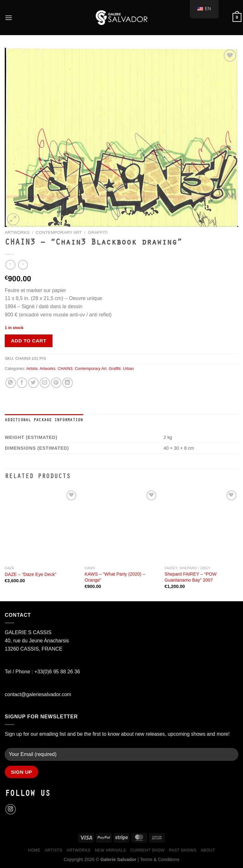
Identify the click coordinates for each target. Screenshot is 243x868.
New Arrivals (110, 850)
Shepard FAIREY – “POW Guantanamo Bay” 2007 (191, 577)
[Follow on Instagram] (11, 809)
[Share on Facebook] (22, 383)
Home (34, 850)
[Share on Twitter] (33, 383)
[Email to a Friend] (45, 383)
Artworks (17, 232)
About (208, 850)
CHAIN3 (65, 368)
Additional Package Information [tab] (44, 420)
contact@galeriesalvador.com (38, 694)
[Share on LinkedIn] (68, 383)
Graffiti (98, 232)
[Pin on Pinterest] (56, 383)
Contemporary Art (59, 232)
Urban (128, 368)
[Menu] (9, 18)
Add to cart (29, 341)
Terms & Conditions (160, 859)
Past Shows (183, 850)
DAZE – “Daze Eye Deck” (31, 574)
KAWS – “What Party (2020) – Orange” (115, 577)
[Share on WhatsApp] (11, 383)
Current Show (147, 850)
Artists (32, 368)
